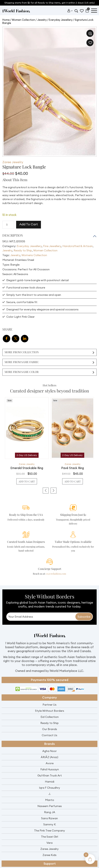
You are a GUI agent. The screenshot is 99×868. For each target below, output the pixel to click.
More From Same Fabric (22, 362)
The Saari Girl (49, 837)
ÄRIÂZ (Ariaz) (49, 757)
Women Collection (23, 20)
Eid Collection (50, 717)
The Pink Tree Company (49, 831)
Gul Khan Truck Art (50, 775)
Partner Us (49, 705)
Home (6, 20)
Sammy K (50, 824)
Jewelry (42, 20)
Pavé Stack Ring (73, 468)
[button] (90, 33)
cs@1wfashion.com (56, 574)
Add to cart (29, 224)
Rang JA (50, 812)
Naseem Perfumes (50, 806)
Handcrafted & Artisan (78, 246)
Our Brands (50, 729)
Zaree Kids (49, 855)
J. (50, 794)
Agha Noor (49, 751)
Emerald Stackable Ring (27, 468)
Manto (50, 800)
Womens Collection (34, 255)
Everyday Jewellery (61, 20)
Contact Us (49, 735)
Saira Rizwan (49, 818)
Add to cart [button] (27, 481)
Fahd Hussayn (50, 769)
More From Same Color (22, 372)
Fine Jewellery (52, 246)
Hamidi (50, 782)
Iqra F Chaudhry (49, 788)
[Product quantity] (8, 225)
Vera (49, 843)
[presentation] (46, 491)
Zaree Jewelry (13, 162)
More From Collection (22, 352)
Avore (50, 763)
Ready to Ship (23, 250)
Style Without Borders (50, 711)
